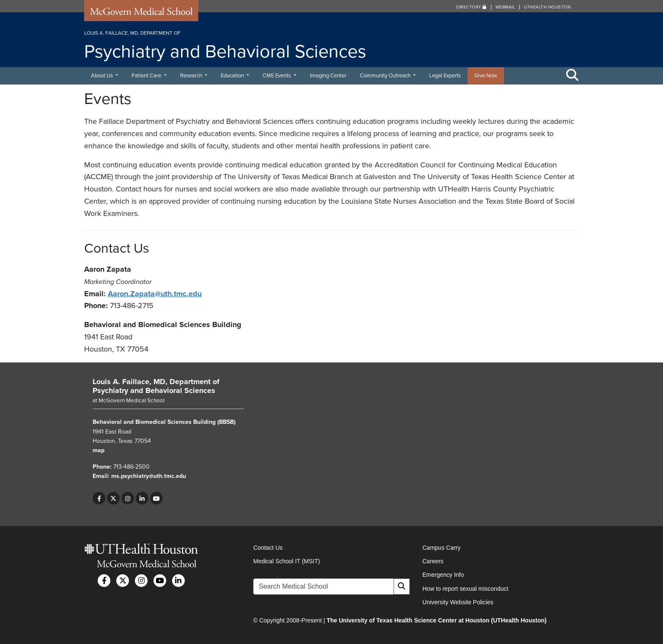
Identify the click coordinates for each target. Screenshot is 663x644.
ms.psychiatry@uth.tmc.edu (149, 476)
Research (192, 76)
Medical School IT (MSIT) (287, 561)
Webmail (505, 7)
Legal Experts (445, 76)
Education (233, 76)
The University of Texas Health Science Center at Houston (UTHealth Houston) (436, 620)
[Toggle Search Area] (573, 76)
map (99, 450)
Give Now (486, 76)
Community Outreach (386, 76)
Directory (471, 7)
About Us (103, 76)
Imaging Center (328, 76)
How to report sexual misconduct (465, 589)
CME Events (277, 76)
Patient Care (147, 76)
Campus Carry (441, 548)
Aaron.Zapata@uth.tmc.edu (155, 294)
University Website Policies (458, 602)
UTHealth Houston (547, 7)
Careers (433, 561)
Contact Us (268, 548)
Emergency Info (443, 575)
